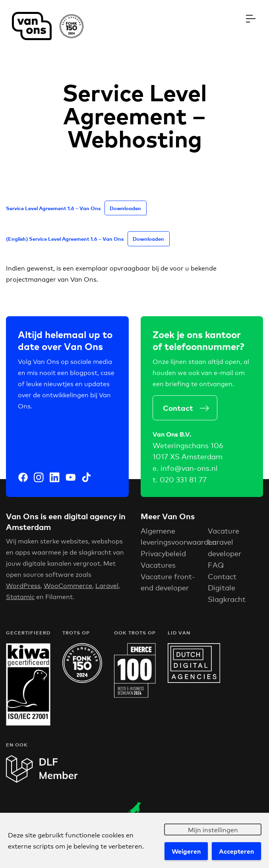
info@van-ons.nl (189, 472)
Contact (181, 411)
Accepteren (236, 851)
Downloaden (125, 208)
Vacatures (158, 569)
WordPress (23, 589)
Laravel (107, 589)
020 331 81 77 (183, 483)
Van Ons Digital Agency (48, 26)
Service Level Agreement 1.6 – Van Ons (53, 208)
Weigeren (186, 851)
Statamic (20, 600)
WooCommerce (68, 589)
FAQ (216, 569)
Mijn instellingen (213, 829)
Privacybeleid (163, 557)
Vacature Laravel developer (224, 546)
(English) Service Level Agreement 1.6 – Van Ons (65, 239)
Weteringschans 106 (188, 449)
